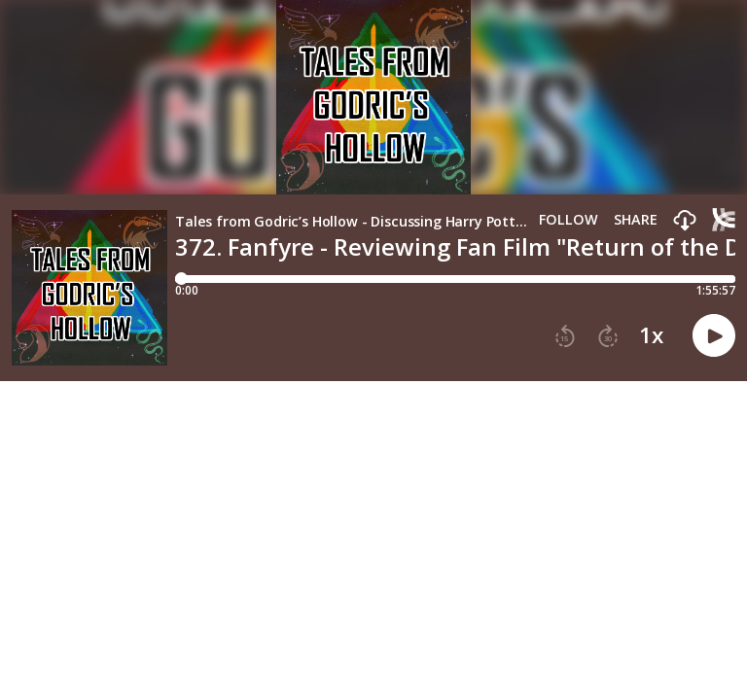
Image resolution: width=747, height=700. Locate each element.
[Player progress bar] (455, 279)
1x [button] (651, 335)
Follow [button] (569, 220)
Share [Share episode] (636, 220)
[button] (685, 221)
